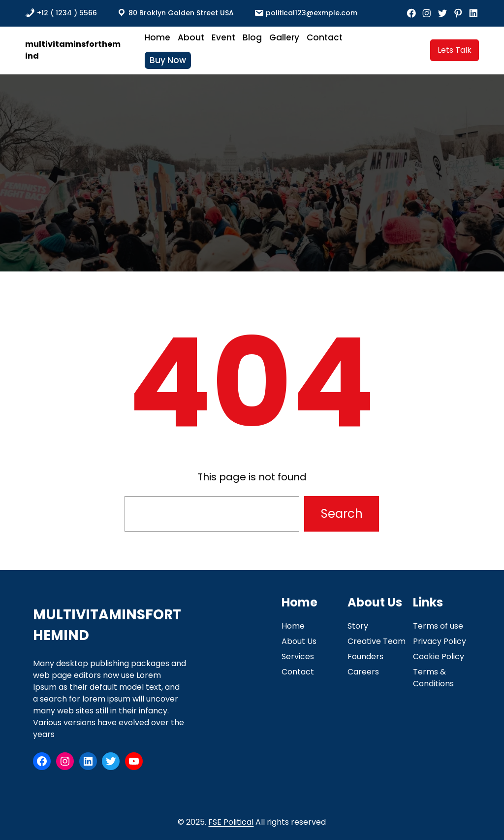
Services (298, 656)
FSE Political (231, 822)
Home (293, 626)
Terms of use (438, 626)
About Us (299, 641)
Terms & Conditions (433, 678)
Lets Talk (455, 50)
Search (342, 514)
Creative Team (377, 641)
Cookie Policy (439, 656)
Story (358, 626)
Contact (298, 672)
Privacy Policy (440, 641)
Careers (363, 672)
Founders (365, 656)
